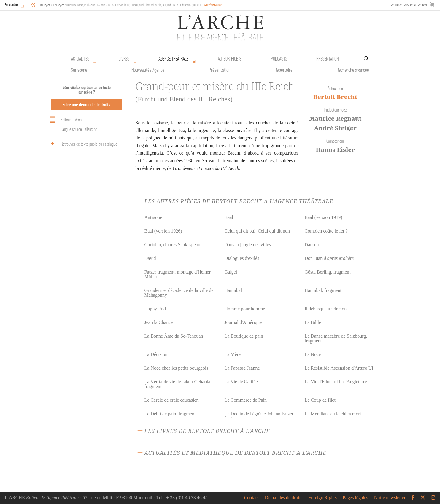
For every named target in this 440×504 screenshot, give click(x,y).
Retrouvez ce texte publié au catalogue (83, 144)
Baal (229, 217)
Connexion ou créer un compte (409, 4)
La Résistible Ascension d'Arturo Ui (339, 368)
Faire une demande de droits (86, 105)
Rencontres (11, 5)
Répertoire (284, 70)
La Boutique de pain (244, 336)
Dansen (312, 245)
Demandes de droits (283, 498)
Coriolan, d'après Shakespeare (173, 245)
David (150, 258)
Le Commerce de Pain (246, 400)
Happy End (155, 309)
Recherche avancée (353, 70)
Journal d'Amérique (243, 322)
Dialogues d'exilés (242, 258)
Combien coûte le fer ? (326, 231)
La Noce (313, 354)
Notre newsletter (390, 498)
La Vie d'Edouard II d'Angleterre (336, 382)
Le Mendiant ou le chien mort (333, 414)
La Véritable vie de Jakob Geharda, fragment (178, 384)
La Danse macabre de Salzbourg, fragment (336, 338)
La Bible (313, 322)
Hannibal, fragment (323, 290)
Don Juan (329, 258)
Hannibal (233, 290)
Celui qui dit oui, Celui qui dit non (257, 231)
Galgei (231, 272)
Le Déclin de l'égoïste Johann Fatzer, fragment (259, 416)
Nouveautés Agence (148, 70)
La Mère (232, 354)
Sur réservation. (214, 5)
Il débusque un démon (325, 309)
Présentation (220, 70)
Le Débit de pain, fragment (170, 414)
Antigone (153, 217)
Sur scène (79, 70)
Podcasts (279, 59)
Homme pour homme (245, 309)
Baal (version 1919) (323, 217)
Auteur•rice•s (230, 59)
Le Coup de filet (320, 400)
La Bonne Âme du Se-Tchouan (174, 336)
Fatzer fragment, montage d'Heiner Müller (178, 274)
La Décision (156, 354)
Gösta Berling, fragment (327, 272)
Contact (252, 498)
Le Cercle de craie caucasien (172, 400)
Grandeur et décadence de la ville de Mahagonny (179, 293)
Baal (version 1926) (163, 231)
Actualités (80, 59)
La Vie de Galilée (241, 382)
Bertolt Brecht (335, 97)
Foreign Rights (323, 498)
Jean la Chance (159, 322)
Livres (124, 59)
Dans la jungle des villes (247, 245)
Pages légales (355, 498)
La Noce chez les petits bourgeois (176, 368)
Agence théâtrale (173, 59)
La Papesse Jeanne (242, 368)
